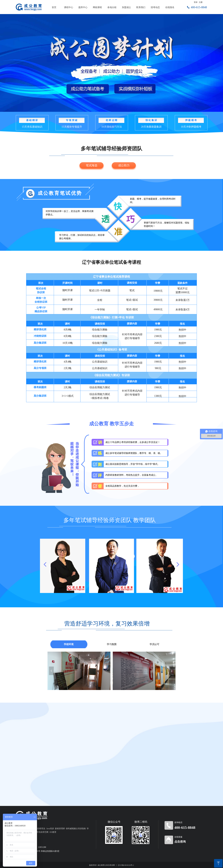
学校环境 (69, 644)
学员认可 (154, 644)
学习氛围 (112, 644)
